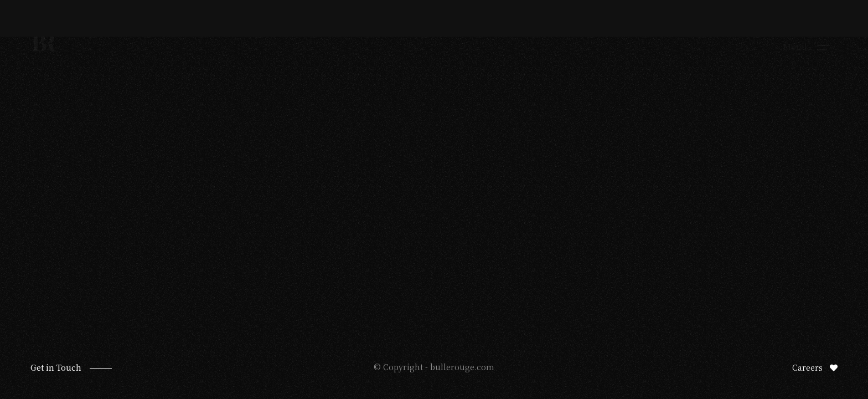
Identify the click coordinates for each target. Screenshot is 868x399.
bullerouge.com (462, 367)
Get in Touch (56, 367)
